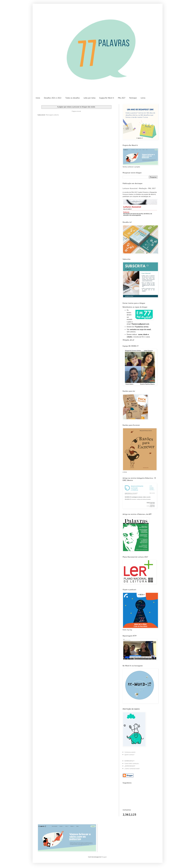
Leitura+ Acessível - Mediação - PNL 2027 (139, 188)
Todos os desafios (73, 98)
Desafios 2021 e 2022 (53, 98)
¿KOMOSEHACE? (130, 766)
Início (38, 98)
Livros (143, 98)
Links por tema (90, 98)
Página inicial (76, 111)
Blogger (104, 857)
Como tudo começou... (132, 763)
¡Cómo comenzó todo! (132, 769)
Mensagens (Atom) (52, 115)
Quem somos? (129, 755)
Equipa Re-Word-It (107, 98)
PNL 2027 (122, 98)
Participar (133, 98)
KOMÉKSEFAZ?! (129, 761)
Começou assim (130, 752)
